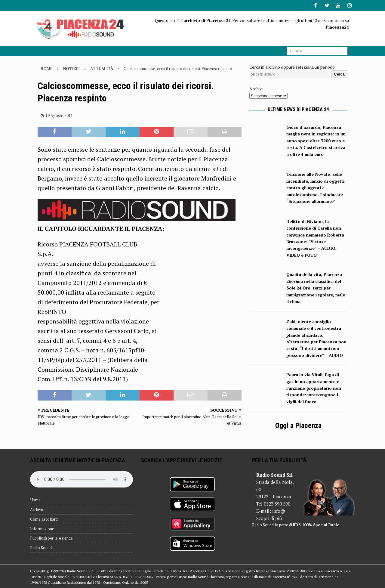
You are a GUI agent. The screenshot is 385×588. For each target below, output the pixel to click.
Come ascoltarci (44, 518)
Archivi (256, 88)
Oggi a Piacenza (298, 425)
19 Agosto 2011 (59, 115)
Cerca (339, 74)
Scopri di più (269, 518)
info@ (279, 511)
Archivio (37, 509)
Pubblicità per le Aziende (51, 538)
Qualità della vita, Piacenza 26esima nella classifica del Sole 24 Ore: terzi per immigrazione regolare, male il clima (316, 288)
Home (35, 500)
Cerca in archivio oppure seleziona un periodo (292, 66)
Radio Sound (41, 547)
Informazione (42, 528)
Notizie (71, 68)
